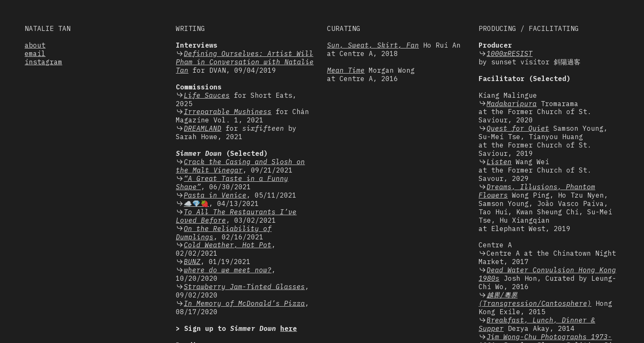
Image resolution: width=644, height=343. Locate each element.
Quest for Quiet (518, 128)
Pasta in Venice (215, 195)
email (35, 53)
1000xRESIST (510, 53)
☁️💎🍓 (196, 203)
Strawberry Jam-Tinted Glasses (244, 287)
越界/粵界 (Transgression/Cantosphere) (535, 299)
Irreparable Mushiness (228, 112)
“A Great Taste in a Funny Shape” (232, 183)
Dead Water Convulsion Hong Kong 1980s (547, 274)
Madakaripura (512, 104)
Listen (499, 162)
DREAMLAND (203, 128)
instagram (43, 62)
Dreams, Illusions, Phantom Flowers (537, 191)
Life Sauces (207, 95)
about (35, 45)
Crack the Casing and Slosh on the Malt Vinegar (240, 166)
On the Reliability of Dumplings (224, 233)
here (289, 328)
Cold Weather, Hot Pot (228, 245)
